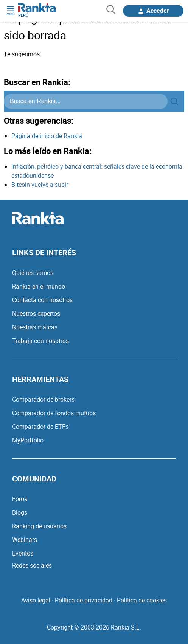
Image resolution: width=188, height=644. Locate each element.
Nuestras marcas (35, 327)
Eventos (23, 553)
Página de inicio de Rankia (47, 136)
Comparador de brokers (43, 399)
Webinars (25, 540)
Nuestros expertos (36, 313)
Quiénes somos (33, 273)
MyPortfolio (28, 440)
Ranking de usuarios (39, 526)
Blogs (20, 512)
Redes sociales (32, 565)
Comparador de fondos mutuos (54, 413)
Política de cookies (142, 600)
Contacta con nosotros (42, 300)
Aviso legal (36, 600)
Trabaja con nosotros (40, 341)
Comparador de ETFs (40, 427)
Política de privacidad (84, 600)
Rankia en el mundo (39, 286)
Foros (20, 499)
